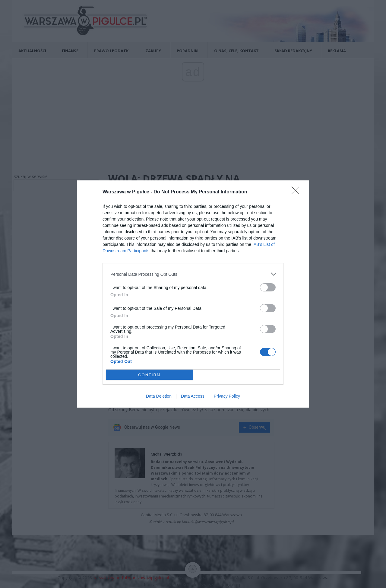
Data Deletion (159, 396)
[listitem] (193, 274)
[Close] (297, 192)
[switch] (268, 287)
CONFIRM (149, 375)
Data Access (193, 396)
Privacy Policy (227, 396)
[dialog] (193, 294)
